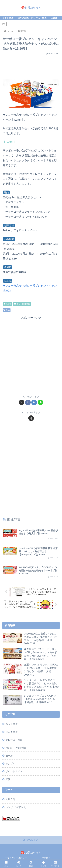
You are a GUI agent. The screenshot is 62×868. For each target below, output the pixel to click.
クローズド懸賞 (14, 740)
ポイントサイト (14, 771)
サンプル (10, 764)
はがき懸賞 (12, 732)
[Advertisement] (31, 66)
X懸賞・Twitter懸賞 (16, 748)
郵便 (8, 779)
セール (9, 756)
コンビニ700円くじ (16, 807)
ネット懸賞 (12, 724)
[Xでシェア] (22, 402)
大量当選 (10, 799)
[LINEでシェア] (40, 402)
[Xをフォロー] (31, 418)
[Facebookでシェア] (28, 402)
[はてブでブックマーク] (34, 402)
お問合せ (46, 858)
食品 (7, 310)
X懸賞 (7, 304)
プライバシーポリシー (16, 858)
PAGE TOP (31, 840)
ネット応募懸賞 (22, 304)
